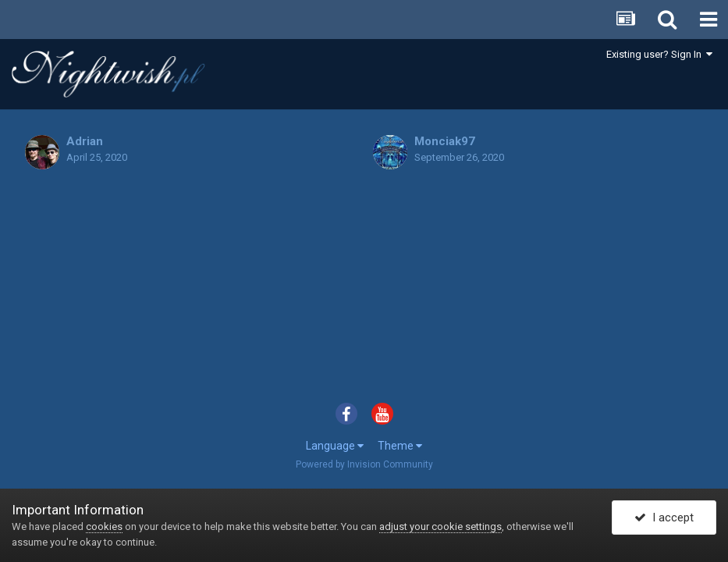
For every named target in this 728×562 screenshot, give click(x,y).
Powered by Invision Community (364, 464)
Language (335, 446)
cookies (104, 526)
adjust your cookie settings (440, 526)
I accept (664, 518)
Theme (400, 446)
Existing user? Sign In (659, 54)
